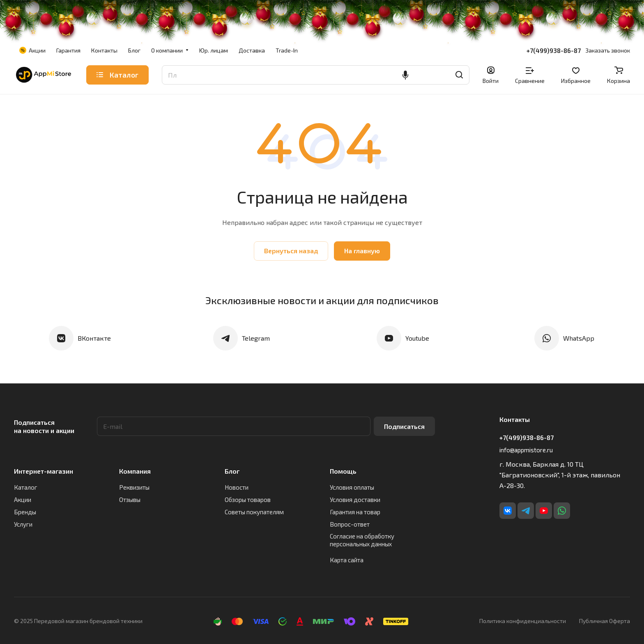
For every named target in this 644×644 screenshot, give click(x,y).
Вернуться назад (291, 251)
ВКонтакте (94, 338)
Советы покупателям (254, 512)
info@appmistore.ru (526, 450)
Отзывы (130, 500)
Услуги (23, 524)
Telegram (256, 338)
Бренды (25, 512)
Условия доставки (355, 500)
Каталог (26, 487)
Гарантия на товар (355, 512)
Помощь (343, 471)
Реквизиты (134, 487)
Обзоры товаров (248, 500)
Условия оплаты (352, 487)
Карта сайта (347, 560)
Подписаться (404, 426)
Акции (23, 500)
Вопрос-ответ (350, 524)
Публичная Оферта (605, 621)
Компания (135, 471)
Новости (237, 487)
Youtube (417, 338)
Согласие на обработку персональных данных (362, 540)
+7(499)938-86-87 (554, 50)
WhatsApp (579, 338)
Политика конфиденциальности (523, 621)
